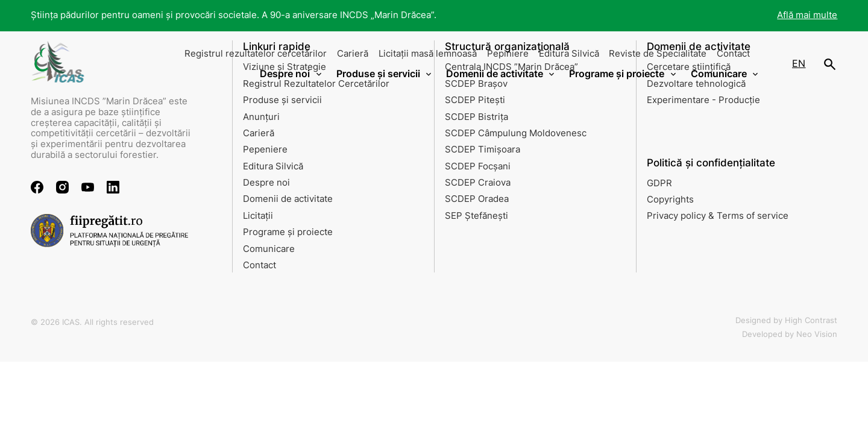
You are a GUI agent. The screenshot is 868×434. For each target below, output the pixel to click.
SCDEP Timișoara (483, 149)
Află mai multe (807, 15)
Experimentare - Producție (703, 100)
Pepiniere (508, 54)
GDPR (659, 183)
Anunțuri (261, 117)
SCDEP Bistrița (476, 117)
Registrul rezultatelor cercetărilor (256, 54)
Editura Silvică (569, 54)
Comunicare (269, 249)
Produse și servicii (282, 100)
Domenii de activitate (288, 199)
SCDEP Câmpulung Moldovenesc (516, 133)
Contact (733, 54)
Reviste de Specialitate (658, 54)
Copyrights (670, 200)
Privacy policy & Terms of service (718, 216)
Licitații (258, 216)
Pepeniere (265, 149)
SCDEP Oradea (477, 199)
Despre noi (266, 183)
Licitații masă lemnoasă (428, 54)
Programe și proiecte (288, 232)
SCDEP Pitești (475, 100)
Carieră (353, 54)
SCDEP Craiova (478, 183)
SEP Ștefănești (476, 216)
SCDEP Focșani (478, 166)
